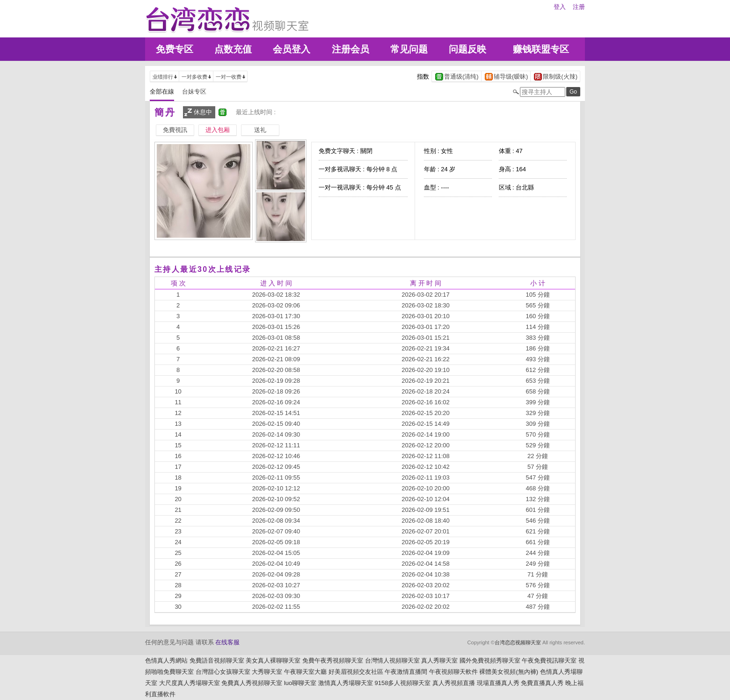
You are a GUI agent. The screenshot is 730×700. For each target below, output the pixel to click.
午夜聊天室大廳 (305, 672)
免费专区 (175, 49)
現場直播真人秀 (498, 683)
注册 (579, 7)
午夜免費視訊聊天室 (549, 660)
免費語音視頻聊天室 (217, 660)
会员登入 (292, 49)
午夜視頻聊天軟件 (453, 672)
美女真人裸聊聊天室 (273, 660)
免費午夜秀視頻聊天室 (333, 660)
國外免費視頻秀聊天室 (490, 660)
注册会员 (350, 49)
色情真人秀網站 (166, 660)
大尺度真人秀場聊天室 (190, 683)
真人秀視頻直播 (454, 683)
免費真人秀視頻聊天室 (252, 683)
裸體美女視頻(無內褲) (509, 672)
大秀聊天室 (267, 672)
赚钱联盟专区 (541, 49)
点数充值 (233, 49)
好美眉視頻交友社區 (356, 672)
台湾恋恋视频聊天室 (518, 642)
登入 (560, 7)
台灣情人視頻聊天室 (392, 660)
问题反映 (467, 49)
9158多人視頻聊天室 (402, 683)
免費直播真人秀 (542, 683)
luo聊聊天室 (300, 683)
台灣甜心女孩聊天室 (223, 672)
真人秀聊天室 (439, 660)
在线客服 (227, 642)
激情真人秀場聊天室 (346, 683)
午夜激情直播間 (406, 672)
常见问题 (409, 49)
